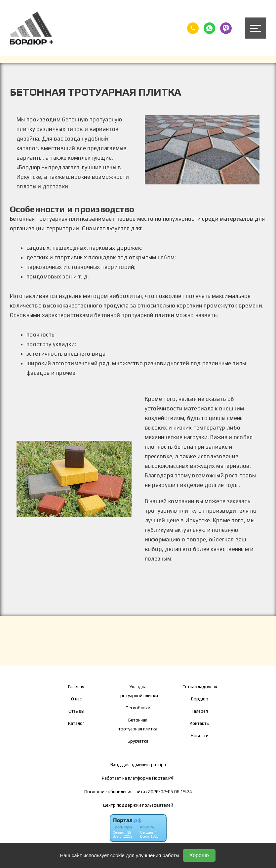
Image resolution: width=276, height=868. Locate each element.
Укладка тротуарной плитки (138, 691)
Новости (200, 735)
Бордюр (200, 699)
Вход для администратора (138, 764)
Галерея (200, 711)
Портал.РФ (163, 778)
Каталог (76, 723)
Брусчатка (138, 741)
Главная (76, 687)
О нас (76, 699)
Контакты (200, 723)
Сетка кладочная (200, 687)
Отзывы (76, 711)
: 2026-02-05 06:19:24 (169, 791)
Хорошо (199, 855)
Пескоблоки (138, 708)
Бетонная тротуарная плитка (138, 724)
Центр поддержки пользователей (138, 805)
